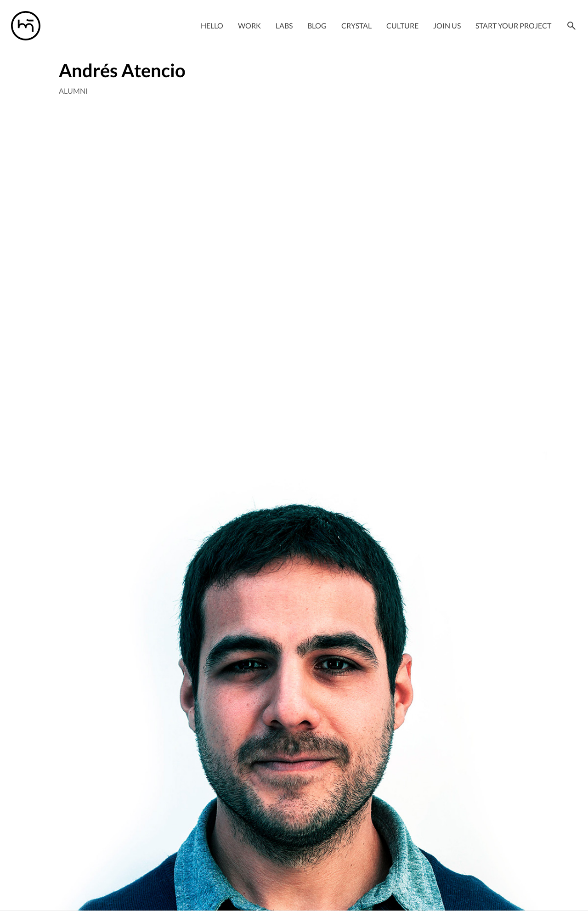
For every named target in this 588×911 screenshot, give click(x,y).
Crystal (356, 25)
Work (249, 25)
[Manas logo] (26, 26)
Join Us (447, 25)
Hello (212, 25)
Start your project (513, 25)
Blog (317, 25)
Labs (284, 25)
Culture (402, 25)
